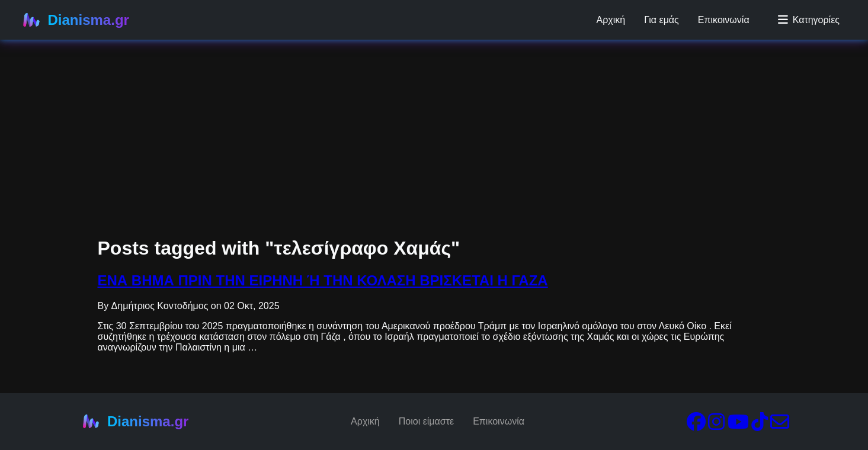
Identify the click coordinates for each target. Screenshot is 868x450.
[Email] (780, 425)
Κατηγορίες (809, 20)
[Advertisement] (355, 83)
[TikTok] (760, 425)
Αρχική (611, 20)
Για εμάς (662, 20)
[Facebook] (696, 425)
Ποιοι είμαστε (426, 421)
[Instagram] (716, 425)
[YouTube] (738, 425)
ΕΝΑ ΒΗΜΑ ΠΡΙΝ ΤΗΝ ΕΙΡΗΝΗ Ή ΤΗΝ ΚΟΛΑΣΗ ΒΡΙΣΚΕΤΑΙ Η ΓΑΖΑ (323, 280)
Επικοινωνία (724, 20)
